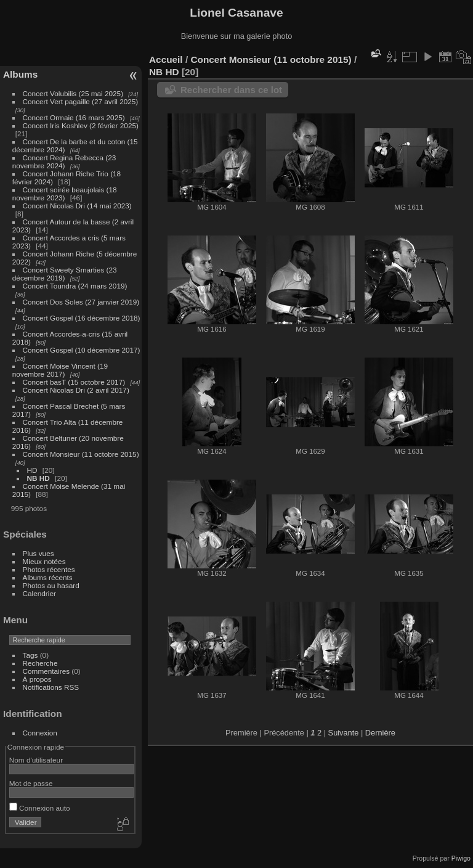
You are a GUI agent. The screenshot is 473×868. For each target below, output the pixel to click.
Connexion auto (40, 808)
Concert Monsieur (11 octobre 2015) (81, 454)
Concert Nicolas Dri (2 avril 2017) (76, 390)
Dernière (380, 733)
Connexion (40, 733)
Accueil (166, 59)
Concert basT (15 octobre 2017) (74, 382)
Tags (30, 655)
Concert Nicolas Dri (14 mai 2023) (77, 206)
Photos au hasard (51, 585)
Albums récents (48, 577)
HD (32, 470)
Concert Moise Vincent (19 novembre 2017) (60, 370)
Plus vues (38, 553)
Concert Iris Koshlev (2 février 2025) (81, 125)
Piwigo (461, 858)
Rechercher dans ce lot (231, 90)
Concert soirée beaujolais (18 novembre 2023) (65, 194)
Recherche (40, 663)
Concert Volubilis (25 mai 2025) (73, 93)
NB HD (38, 478)
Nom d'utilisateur (36, 760)
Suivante (344, 733)
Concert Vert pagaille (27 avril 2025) (81, 101)
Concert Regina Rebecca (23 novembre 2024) (64, 162)
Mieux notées (44, 561)
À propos (37, 679)
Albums (20, 74)
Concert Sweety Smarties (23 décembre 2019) (65, 274)
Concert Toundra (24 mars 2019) (75, 286)
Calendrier (39, 593)
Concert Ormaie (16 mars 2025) (74, 117)
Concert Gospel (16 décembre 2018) (82, 318)
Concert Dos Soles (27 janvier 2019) (81, 302)
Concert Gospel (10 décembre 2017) (82, 350)
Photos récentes (49, 569)
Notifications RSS (51, 687)
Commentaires (46, 671)
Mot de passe (31, 783)
